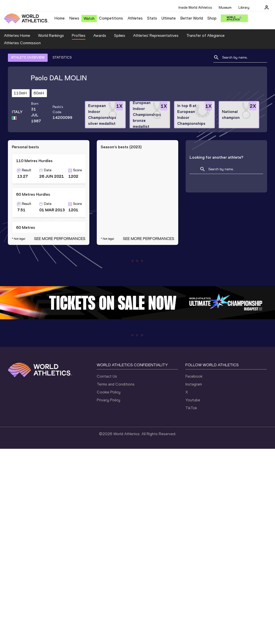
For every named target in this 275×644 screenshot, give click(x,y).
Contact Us (107, 376)
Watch (89, 18)
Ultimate (169, 18)
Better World (192, 18)
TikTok (191, 408)
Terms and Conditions (116, 384)
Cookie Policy (109, 392)
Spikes (120, 35)
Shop (212, 18)
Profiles (79, 35)
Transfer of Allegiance (206, 35)
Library (244, 8)
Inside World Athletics (195, 8)
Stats (152, 18)
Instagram (194, 384)
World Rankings (51, 35)
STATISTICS (62, 57)
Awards (100, 35)
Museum (225, 8)
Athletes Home (17, 35)
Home (60, 18)
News (74, 18)
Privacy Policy (108, 400)
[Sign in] (267, 7)
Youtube (193, 400)
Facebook (194, 376)
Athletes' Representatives (156, 35)
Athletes (135, 18)
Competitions (111, 18)
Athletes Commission (22, 43)
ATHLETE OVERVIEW (28, 57)
